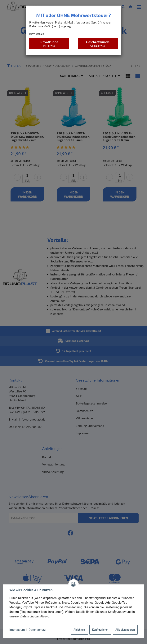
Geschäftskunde (98, 44)
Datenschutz (37, 630)
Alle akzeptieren (125, 630)
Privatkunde (49, 44)
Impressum (17, 630)
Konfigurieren (100, 630)
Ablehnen (79, 630)
